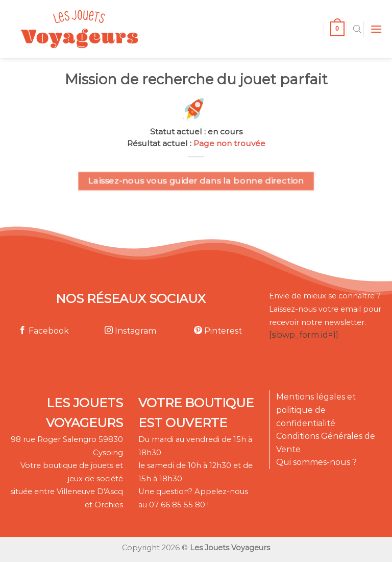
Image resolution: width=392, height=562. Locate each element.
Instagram (130, 331)
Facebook (44, 331)
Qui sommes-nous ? (316, 462)
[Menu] (376, 29)
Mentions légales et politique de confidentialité (316, 410)
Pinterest (218, 331)
